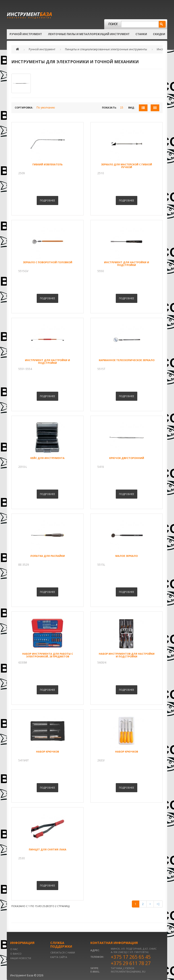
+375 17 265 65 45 (131, 957)
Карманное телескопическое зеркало (127, 360)
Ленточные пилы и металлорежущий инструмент (89, 34)
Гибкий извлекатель (47, 164)
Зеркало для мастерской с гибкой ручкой (127, 166)
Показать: (109, 107)
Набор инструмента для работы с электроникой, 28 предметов (48, 655)
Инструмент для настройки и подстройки (127, 264)
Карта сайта (59, 957)
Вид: (132, 107)
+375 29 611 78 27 (131, 963)
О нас (14, 949)
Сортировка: (24, 107)
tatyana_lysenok (123, 968)
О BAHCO (16, 954)
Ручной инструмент (26, 34)
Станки (141, 34)
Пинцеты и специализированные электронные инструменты (106, 49)
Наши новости (21, 958)
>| (158, 904)
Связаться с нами (63, 952)
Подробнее (47, 200)
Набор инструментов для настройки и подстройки (127, 655)
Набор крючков (47, 752)
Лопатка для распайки (47, 556)
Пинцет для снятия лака (48, 849)
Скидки (159, 34)
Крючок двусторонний (127, 458)
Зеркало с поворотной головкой (48, 262)
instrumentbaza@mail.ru (128, 972)
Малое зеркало (127, 556)
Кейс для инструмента (47, 458)
